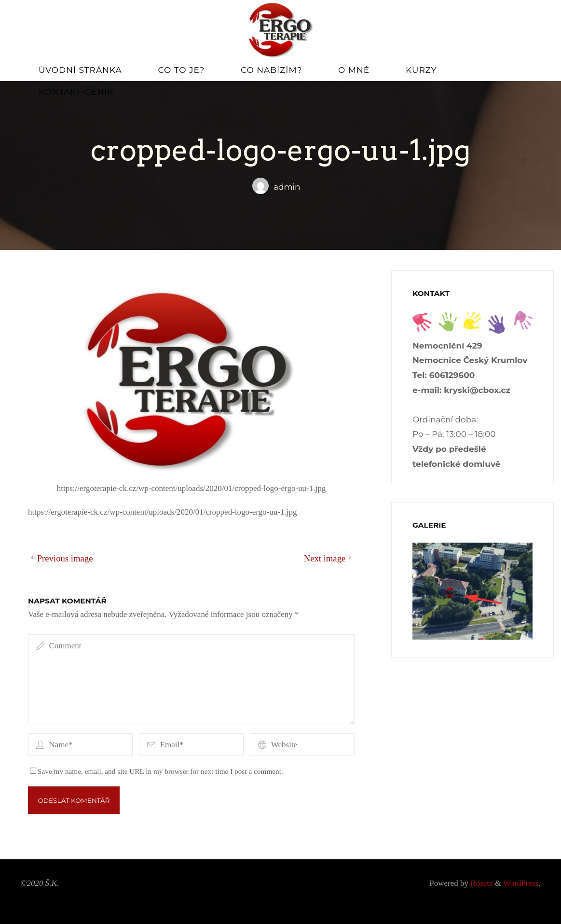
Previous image (60, 558)
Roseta (481, 883)
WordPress (521, 883)
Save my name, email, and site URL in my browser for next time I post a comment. (157, 771)
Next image (329, 558)
